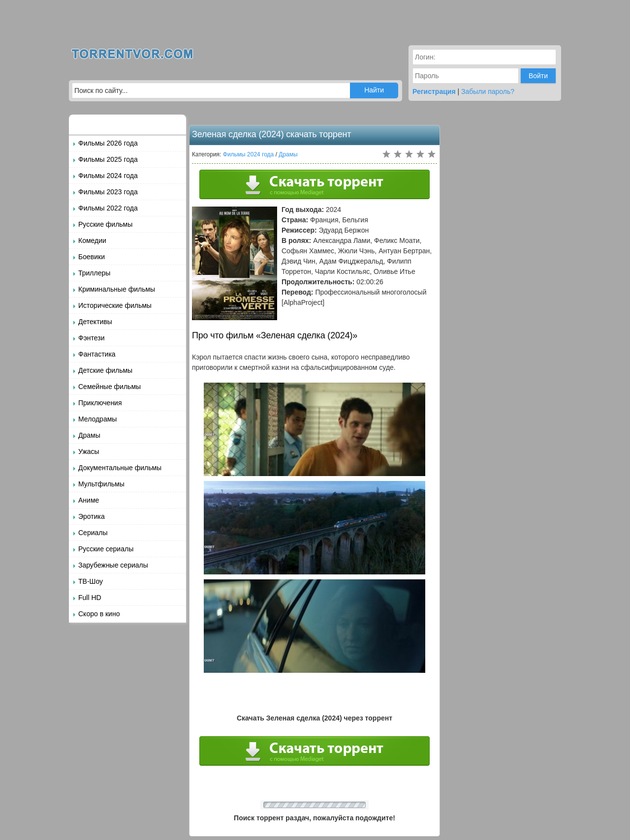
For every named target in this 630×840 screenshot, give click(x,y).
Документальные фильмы (120, 468)
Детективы (95, 322)
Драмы (89, 435)
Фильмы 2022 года (108, 208)
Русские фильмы (105, 224)
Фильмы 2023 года (108, 192)
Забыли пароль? (488, 91)
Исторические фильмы (115, 305)
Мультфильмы (101, 484)
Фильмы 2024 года (108, 176)
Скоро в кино (99, 614)
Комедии (92, 240)
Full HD (90, 598)
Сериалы (93, 533)
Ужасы (89, 451)
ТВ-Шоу (91, 581)
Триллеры (94, 273)
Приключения (100, 403)
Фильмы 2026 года (108, 143)
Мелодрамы (97, 419)
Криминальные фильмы (117, 289)
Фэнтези (92, 338)
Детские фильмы (105, 370)
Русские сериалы (106, 549)
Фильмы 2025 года (108, 159)
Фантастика (97, 354)
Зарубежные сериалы (113, 565)
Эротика (92, 516)
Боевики (92, 257)
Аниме (89, 500)
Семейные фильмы (110, 387)
